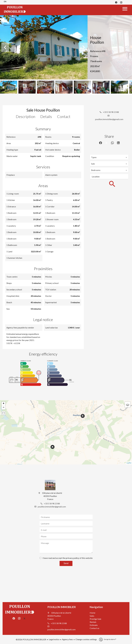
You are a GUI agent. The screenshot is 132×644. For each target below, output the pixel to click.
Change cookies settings (86, 639)
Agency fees (67, 639)
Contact (64, 116)
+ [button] (4, 404)
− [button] (4, 408)
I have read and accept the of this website (68, 558)
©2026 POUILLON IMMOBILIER (31, 639)
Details (46, 116)
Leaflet (129, 463)
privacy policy (72, 558)
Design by (110, 639)
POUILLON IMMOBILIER (62, 607)
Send (66, 563)
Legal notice (54, 639)
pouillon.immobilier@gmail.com (109, 119)
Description (26, 116)
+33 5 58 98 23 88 (111, 112)
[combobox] (109, 157)
